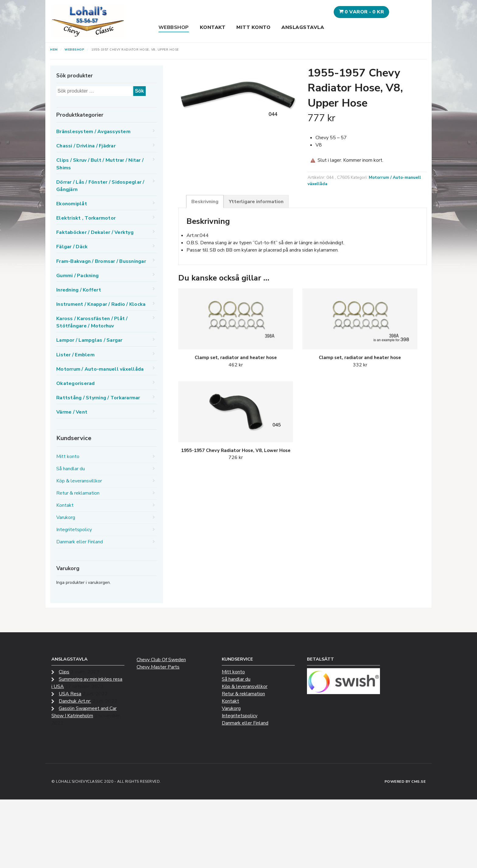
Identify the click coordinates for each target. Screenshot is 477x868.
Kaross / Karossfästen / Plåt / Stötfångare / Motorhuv (92, 322)
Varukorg (66, 517)
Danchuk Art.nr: (75, 701)
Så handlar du (71, 469)
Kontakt (213, 27)
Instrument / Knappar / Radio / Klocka (101, 304)
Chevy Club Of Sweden (161, 660)
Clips (64, 672)
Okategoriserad (76, 383)
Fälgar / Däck (72, 247)
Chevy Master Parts (158, 667)
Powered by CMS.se (405, 782)
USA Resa (70, 694)
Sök (139, 91)
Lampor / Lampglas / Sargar (89, 340)
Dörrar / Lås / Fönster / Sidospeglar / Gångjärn (100, 186)
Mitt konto (253, 27)
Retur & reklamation (78, 493)
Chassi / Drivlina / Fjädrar (86, 146)
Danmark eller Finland (80, 542)
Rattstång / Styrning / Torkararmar (98, 398)
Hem (54, 50)
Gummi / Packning (77, 276)
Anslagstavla (303, 27)
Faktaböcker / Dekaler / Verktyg (95, 232)
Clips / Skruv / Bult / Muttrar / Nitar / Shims (100, 164)
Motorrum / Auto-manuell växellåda (100, 369)
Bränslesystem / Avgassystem (93, 132)
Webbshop (174, 27)
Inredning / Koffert (79, 290)
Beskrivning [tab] (205, 202)
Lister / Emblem (75, 355)
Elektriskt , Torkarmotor (86, 218)
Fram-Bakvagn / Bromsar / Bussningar (101, 261)
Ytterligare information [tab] (256, 202)
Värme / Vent (72, 412)
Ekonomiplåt (72, 204)
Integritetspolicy (74, 530)
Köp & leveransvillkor (79, 481)
